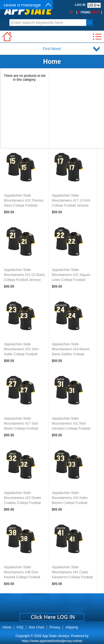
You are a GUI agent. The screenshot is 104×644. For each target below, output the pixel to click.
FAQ (20, 627)
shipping (72, 627)
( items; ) (89, 12)
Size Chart (36, 627)
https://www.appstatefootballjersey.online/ (52, 641)
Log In (80, 5)
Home (52, 62)
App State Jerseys (56, 636)
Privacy (55, 627)
